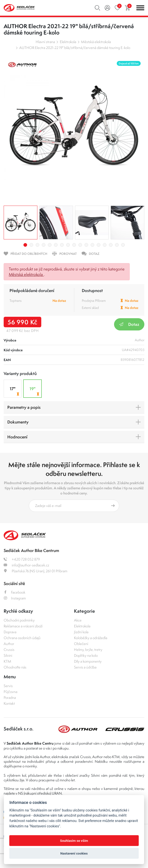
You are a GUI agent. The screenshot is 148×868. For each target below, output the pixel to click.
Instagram (15, 598)
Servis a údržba (85, 667)
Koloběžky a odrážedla (91, 638)
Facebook (15, 592)
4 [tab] (44, 245)
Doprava (10, 632)
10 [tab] (80, 245)
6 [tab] (56, 245)
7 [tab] (62, 245)
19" (35, 391)
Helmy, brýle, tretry (88, 650)
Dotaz (129, 324)
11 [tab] (86, 245)
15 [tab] (111, 245)
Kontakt (9, 703)
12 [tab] (92, 245)
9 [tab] (74, 245)
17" (15, 391)
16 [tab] (117, 245)
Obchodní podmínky (19, 620)
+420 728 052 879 (22, 559)
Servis (8, 686)
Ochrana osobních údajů (22, 638)
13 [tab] (99, 245)
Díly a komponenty (88, 661)
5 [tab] (50, 245)
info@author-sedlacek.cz (26, 565)
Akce (78, 620)
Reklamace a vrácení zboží (23, 626)
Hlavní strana (45, 42)
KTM (7, 661)
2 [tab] (31, 245)
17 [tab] (123, 245)
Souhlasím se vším (74, 841)
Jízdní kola (81, 632)
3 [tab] (37, 245)
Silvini (8, 655)
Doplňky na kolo (86, 655)
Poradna (10, 698)
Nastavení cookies (74, 853)
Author (9, 644)
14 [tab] (105, 245)
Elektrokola (68, 42)
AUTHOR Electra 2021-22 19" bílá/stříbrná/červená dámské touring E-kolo (75, 48)
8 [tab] (68, 245)
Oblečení (81, 644)
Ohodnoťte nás (15, 667)
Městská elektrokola (96, 42)
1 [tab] (25, 245)
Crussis (9, 650)
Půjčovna (11, 692)
